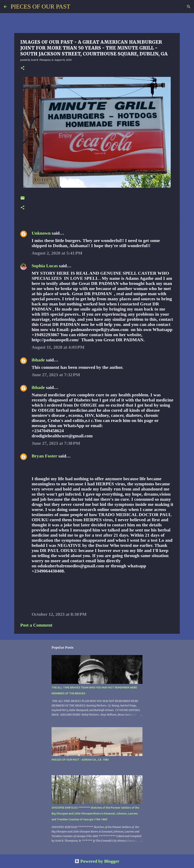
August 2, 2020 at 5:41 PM (57, 253)
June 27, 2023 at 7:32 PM (56, 375)
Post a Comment (36, 625)
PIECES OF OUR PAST (40, 6)
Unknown (41, 233)
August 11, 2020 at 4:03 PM (58, 347)
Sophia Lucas (45, 266)
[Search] (75, 7)
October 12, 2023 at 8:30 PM (59, 614)
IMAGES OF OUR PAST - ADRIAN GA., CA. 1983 (80, 760)
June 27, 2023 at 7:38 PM (56, 443)
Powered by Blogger (97, 861)
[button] (23, 68)
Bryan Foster (44, 456)
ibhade (38, 360)
